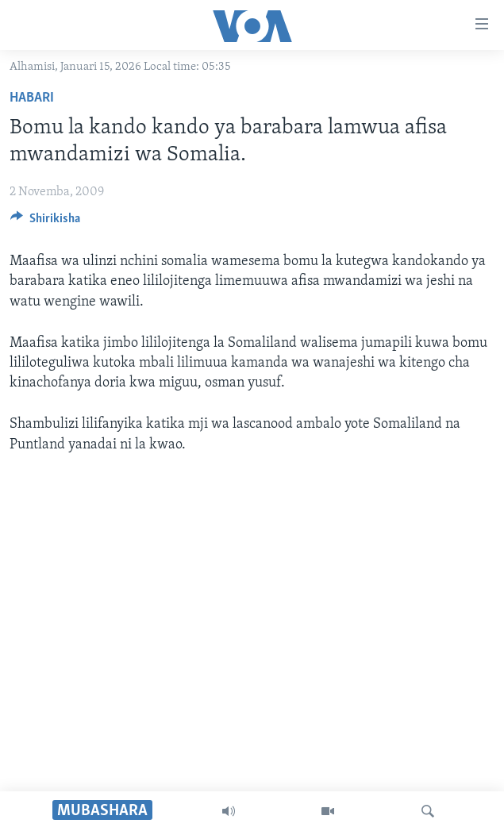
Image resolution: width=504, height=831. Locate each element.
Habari (32, 98)
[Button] (45, 222)
